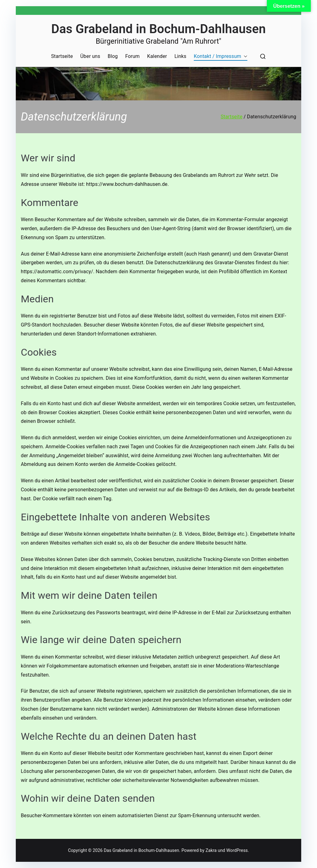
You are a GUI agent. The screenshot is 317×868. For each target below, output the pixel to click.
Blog (113, 56)
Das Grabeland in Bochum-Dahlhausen (158, 29)
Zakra (211, 850)
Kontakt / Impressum (221, 57)
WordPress (237, 850)
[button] (244, 57)
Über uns (90, 56)
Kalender (157, 56)
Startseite (62, 56)
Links (180, 56)
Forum (132, 56)
